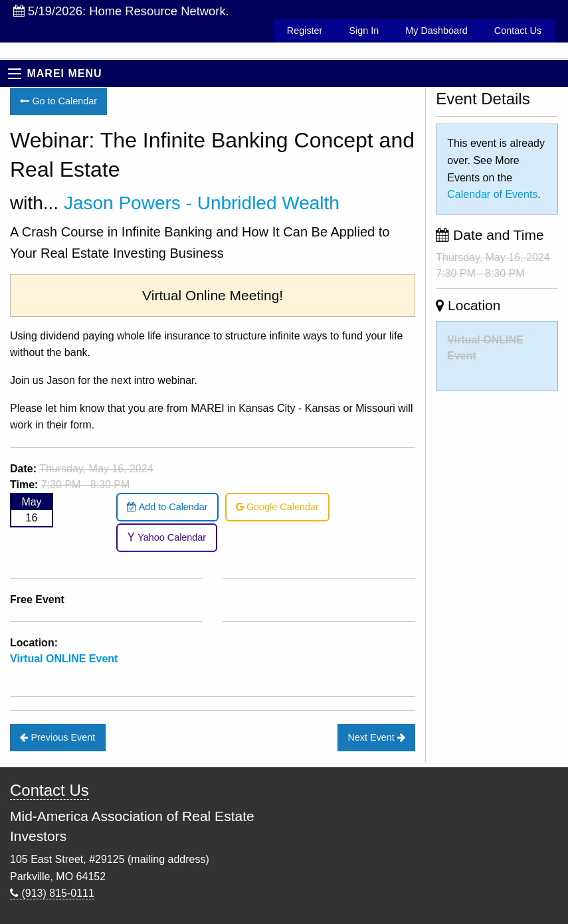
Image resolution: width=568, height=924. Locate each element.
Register (305, 31)
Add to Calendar (167, 507)
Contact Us (518, 31)
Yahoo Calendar (166, 537)
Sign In (364, 31)
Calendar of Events (492, 194)
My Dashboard (436, 31)
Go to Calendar (58, 101)
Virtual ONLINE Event (64, 659)
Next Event (376, 737)
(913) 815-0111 (52, 893)
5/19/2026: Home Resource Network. (121, 11)
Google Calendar (277, 507)
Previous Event (57, 737)
